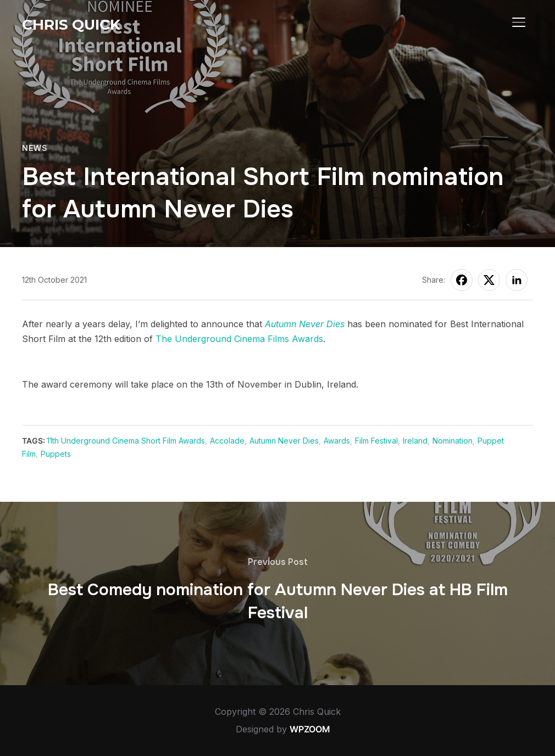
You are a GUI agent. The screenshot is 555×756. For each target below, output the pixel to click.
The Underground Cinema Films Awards (239, 339)
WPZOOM (310, 729)
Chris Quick (71, 25)
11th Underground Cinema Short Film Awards (126, 441)
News (34, 148)
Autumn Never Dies (305, 324)
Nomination (453, 441)
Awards (337, 441)
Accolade (227, 441)
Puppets (56, 454)
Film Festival (376, 441)
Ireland (415, 441)
